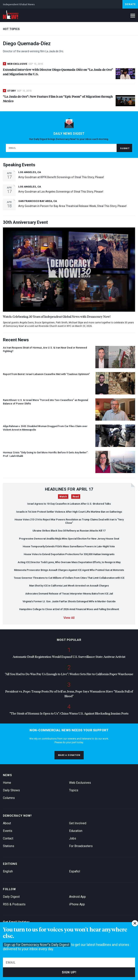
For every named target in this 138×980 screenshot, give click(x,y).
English (8, 871)
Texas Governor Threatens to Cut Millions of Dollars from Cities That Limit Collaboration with (69, 578)
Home (7, 783)
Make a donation (69, 755)
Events (8, 831)
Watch (63, 497)
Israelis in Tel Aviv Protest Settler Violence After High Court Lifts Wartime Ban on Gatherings (69, 512)
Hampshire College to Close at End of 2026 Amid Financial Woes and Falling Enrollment (69, 609)
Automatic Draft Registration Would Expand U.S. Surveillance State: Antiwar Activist (69, 657)
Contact (8, 838)
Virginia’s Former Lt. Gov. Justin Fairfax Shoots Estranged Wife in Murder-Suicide (69, 601)
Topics (74, 790)
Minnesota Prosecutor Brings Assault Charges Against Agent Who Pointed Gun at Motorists (69, 570)
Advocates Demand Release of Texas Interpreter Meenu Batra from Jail (69, 594)
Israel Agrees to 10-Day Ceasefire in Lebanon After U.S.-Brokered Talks (69, 504)
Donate (130, 4)
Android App (77, 897)
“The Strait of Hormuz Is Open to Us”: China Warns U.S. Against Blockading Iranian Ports (69, 713)
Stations (9, 846)
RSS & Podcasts (14, 904)
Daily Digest (11, 897)
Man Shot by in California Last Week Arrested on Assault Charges (69, 586)
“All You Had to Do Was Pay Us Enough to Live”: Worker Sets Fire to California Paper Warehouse (69, 674)
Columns (9, 798)
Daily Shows (11, 790)
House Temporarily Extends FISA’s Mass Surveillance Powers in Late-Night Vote (69, 546)
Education (76, 831)
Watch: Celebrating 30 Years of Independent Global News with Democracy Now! (57, 316)
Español (75, 871)
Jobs (73, 838)
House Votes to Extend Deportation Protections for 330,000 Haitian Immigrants (69, 554)
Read (76, 497)
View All (69, 618)
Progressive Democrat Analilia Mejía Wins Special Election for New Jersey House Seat (69, 539)
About (7, 823)
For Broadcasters (81, 846)
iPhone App (77, 904)
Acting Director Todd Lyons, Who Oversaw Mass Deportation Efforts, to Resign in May (69, 562)
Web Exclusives (80, 783)
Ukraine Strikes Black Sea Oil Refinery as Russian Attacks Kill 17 (69, 531)
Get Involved (78, 823)
